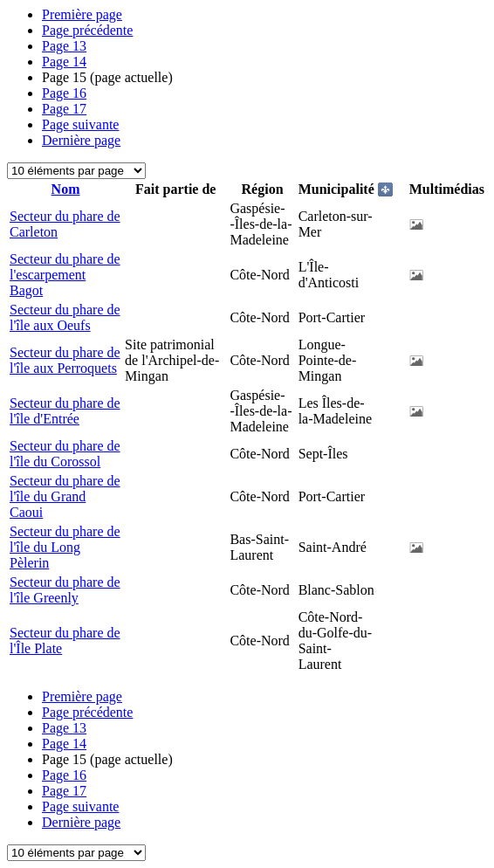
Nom (66, 189)
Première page (82, 14)
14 (64, 62)
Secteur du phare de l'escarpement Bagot (65, 275)
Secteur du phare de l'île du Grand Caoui (65, 496)
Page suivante (80, 124)
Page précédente (87, 30)
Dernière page (81, 140)
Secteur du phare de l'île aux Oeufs (65, 317)
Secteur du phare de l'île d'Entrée (65, 411)
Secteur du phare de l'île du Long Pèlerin (65, 547)
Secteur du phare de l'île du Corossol (65, 454)
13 (64, 46)
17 (64, 109)
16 (64, 93)
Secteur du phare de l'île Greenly (65, 590)
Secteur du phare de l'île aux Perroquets (65, 360)
